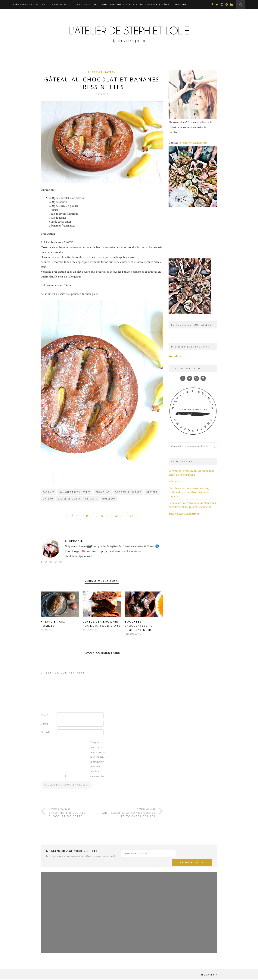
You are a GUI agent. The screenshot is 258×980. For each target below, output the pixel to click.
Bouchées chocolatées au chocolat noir (139, 626)
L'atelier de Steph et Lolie (78, 499)
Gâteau (110, 72)
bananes (49, 492)
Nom (44, 716)
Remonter (209, 975)
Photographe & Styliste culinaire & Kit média (136, 4)
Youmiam (175, 356)
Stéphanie (74, 541)
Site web (45, 733)
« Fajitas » (175, 482)
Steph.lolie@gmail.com (194, 143)
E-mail (45, 724)
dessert (152, 492)
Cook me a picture (128, 492)
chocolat (103, 492)
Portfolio (182, 4)
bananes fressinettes (75, 492)
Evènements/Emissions (29, 4)
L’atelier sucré (86, 4)
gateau (48, 499)
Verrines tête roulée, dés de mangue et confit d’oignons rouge (191, 473)
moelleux (109, 499)
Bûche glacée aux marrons (184, 514)
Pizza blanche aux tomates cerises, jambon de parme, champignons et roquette (189, 492)
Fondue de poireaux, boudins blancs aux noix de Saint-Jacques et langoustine (192, 505)
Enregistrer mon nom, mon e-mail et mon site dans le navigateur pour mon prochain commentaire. (98, 760)
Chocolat (95, 72)
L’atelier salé (60, 4)
